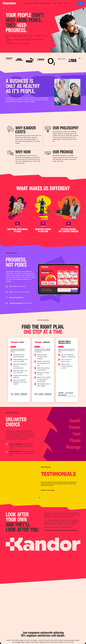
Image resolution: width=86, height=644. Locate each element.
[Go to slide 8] (49, 497)
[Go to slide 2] (41, 497)
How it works (28, 3)
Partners (60, 3)
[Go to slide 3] (42, 497)
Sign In (80, 3)
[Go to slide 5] (45, 497)
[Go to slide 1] (39, 497)
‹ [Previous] (36, 497)
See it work (66, 3)
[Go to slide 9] (51, 497)
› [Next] (54, 497)
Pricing (54, 3)
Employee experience (46, 3)
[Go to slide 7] (48, 497)
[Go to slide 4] (44, 497)
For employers (36, 3)
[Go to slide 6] (46, 497)
